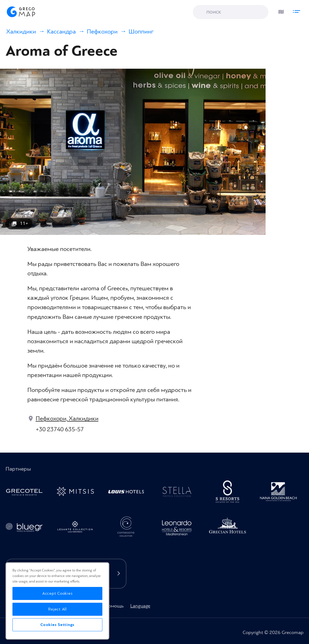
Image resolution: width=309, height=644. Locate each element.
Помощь (114, 606)
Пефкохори (102, 32)
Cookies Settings (57, 625)
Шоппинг (141, 32)
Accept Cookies (58, 593)
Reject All (57, 609)
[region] (57, 601)
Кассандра (61, 32)
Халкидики (21, 32)
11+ (24, 223)
